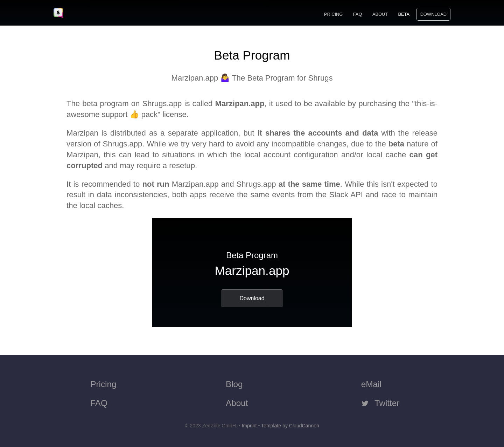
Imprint (249, 426)
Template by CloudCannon (290, 426)
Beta (404, 14)
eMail (371, 384)
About (380, 14)
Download (433, 14)
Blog (234, 384)
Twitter (380, 403)
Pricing (333, 14)
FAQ (358, 14)
